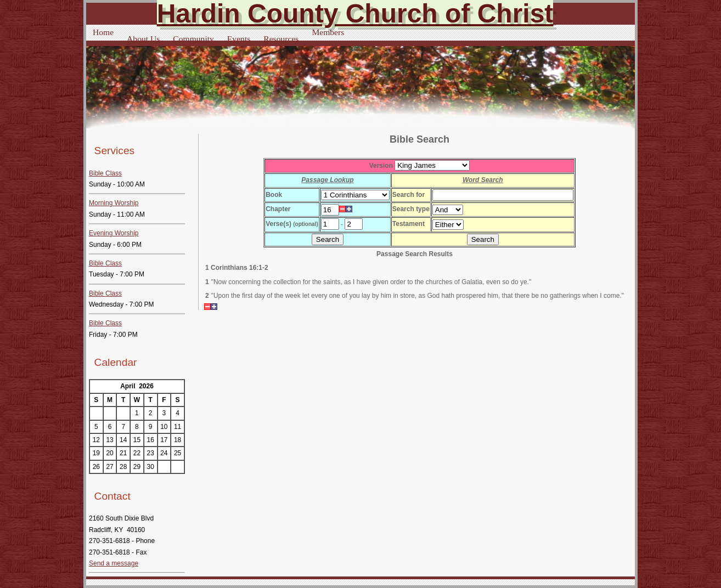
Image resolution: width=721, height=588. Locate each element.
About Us (143, 39)
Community (193, 39)
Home (103, 32)
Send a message (114, 563)
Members (328, 32)
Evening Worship (114, 233)
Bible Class (105, 173)
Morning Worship (114, 203)
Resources (281, 39)
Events (239, 39)
